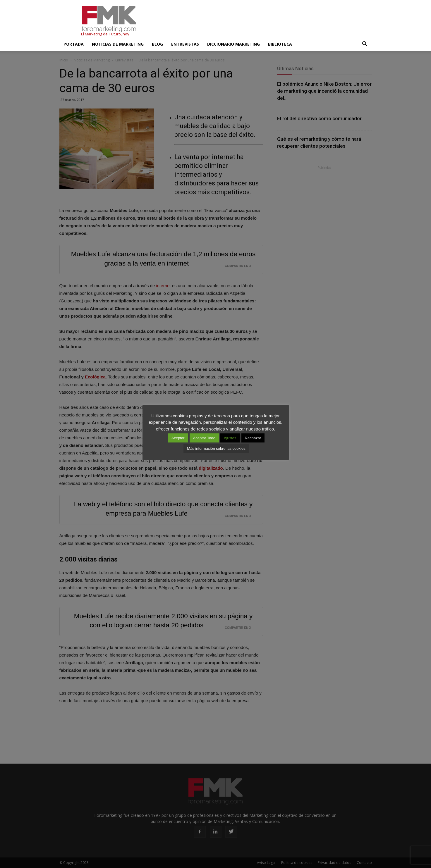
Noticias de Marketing (118, 44)
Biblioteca (280, 44)
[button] (365, 44)
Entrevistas (185, 44)
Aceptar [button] (178, 438)
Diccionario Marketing (233, 44)
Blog (157, 44)
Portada (74, 44)
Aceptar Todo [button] (204, 438)
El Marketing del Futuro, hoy (105, 34)
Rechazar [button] (253, 438)
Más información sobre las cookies (216, 448)
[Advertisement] (265, 21)
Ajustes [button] (230, 438)
